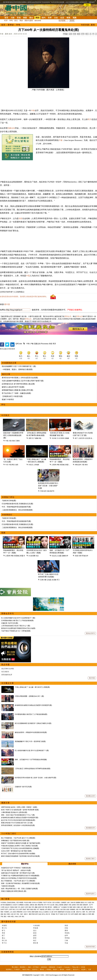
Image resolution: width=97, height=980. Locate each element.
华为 (33, 907)
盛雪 (35, 935)
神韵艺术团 (26, 969)
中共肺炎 (3, 902)
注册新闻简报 (8, 952)
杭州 (45, 491)
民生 (18, 914)
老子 (76, 438)
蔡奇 (63, 438)
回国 (8, 914)
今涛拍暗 (37, 925)
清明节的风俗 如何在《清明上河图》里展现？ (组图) (19, 807)
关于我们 (36, 967)
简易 (66, 925)
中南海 (12, 907)
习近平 (45, 902)
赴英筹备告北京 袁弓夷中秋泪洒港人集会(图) (18, 384)
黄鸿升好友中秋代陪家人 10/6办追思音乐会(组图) (20, 378)
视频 (75, 18)
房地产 (25, 909)
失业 (37, 556)
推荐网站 (9, 969)
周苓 (4, 933)
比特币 (3, 909)
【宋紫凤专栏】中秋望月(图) (12, 396)
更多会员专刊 (90, 633)
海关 (94, 912)
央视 (77, 912)
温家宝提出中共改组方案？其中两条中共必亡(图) (18, 873)
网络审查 (20, 912)
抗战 (40, 914)
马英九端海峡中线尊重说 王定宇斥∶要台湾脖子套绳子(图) (23, 381)
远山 (35, 930)
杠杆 (88, 907)
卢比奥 (26, 902)
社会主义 (55, 556)
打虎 (43, 907)
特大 (87, 34)
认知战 (49, 580)
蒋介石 (48, 914)
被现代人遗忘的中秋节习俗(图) (13, 387)
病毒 (30, 902)
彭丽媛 (67, 438)
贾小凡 (4, 928)
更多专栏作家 (90, 947)
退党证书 (76, 969)
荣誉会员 (68, 316)
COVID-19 (35, 902)
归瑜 (66, 928)
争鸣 (11, 21)
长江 (86, 902)
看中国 (17, 9)
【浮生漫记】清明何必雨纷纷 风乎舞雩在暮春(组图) (33, 769)
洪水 (93, 902)
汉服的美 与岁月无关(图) (10, 623)
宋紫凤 (4, 925)
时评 (6, 21)
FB (68, 907)
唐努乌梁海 (35, 912)
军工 (59, 580)
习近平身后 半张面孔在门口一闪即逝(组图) (16, 631)
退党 (36, 905)
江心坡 (51, 912)
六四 (53, 902)
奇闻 (68, 18)
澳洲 (30, 914)
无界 (90, 969)
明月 (89, 119)
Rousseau (45, 344)
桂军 (37, 914)
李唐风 (67, 933)
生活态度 (87, 438)
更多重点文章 (90, 796)
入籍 (12, 914)
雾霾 (83, 909)
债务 (85, 907)
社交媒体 (64, 907)
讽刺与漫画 (29, 21)
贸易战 (40, 902)
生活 (62, 18)
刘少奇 (65, 914)
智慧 (90, 914)
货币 (7, 909)
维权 (2, 912)
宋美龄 (53, 914)
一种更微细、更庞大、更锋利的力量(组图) (17, 369)
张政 (13, 441)
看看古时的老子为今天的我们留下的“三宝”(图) (17, 823)
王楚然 (17, 441)
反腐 (39, 907)
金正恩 (52, 905)
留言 (79, 34)
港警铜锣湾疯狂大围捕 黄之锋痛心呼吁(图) (17, 390)
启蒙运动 (11, 128)
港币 (21, 909)
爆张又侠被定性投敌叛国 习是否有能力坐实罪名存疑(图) (20, 856)
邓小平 (58, 914)
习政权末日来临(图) (9, 501)
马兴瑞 (54, 438)
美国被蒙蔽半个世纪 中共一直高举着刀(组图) (30, 741)
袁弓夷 (3, 905)
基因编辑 (88, 909)
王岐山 (57, 905)
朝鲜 (71, 907)
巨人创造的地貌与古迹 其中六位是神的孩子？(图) (18, 618)
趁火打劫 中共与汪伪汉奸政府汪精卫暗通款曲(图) (18, 820)
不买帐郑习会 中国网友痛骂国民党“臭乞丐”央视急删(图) (20, 876)
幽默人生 (85, 914)
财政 (32, 909)
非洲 (80, 556)
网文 (13, 465)
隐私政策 (52, 967)
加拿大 (75, 907)
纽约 (44, 18)
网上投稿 (15, 967)
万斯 (78, 905)
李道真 (36, 928)
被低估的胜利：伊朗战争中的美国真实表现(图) (31, 732)
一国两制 (55, 907)
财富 (35, 909)
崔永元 (7, 907)
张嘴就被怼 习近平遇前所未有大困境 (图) (15, 840)
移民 (84, 912)
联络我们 (23, 967)
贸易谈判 (86, 905)
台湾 (46, 909)
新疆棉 (78, 902)
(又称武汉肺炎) (11, 902)
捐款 (29, 967)
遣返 (2, 914)
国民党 (32, 905)
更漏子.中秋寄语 (8, 399)
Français (67, 967)
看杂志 (42, 969)
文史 (56, 18)
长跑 (48, 491)
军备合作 (85, 556)
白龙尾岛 (46, 912)
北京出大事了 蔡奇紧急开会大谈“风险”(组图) (16, 851)
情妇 (30, 907)
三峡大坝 (73, 902)
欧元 (14, 909)
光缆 (76, 556)
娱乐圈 (33, 556)
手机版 (65, 34)
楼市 (28, 909)
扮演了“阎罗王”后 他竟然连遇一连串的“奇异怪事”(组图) (20, 810)
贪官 (27, 907)
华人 (81, 912)
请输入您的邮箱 (35, 956)
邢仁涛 (4, 940)
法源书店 (35, 969)
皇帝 (72, 914)
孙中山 (44, 914)
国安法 (83, 902)
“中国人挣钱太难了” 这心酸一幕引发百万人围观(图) (32, 687)
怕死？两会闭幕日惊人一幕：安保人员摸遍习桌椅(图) (19, 889)
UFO (45, 905)
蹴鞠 (37, 438)
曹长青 (36, 943)
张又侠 (49, 902)
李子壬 (4, 943)
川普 (83, 465)
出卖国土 (58, 902)
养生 (23, 917)
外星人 (13, 917)
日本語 (83, 967)
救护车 (52, 491)
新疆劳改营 (61, 912)
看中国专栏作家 (9, 922)
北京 (54, 909)
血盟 (60, 556)
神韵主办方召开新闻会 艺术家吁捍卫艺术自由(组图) (19, 878)
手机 (2, 917)
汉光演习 (15, 905)
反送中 (23, 907)
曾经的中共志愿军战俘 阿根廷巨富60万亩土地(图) (18, 628)
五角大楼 (43, 580)
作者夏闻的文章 (9, 363)
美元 (91, 907)
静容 (35, 938)
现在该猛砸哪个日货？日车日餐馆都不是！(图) (19, 366)
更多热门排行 (90, 859)
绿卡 (15, 914)
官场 (19, 18)
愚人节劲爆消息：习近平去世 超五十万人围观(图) (18, 838)
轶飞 (4, 930)
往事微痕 (21, 905)
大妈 (61, 909)
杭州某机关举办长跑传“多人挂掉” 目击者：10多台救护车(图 (48, 486)
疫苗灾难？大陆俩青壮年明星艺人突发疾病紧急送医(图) (13, 435)
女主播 (73, 912)
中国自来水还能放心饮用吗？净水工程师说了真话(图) (19, 846)
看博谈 (11, 25)
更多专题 (92, 678)
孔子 (33, 438)
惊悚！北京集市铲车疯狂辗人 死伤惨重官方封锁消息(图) (20, 883)
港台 (31, 18)
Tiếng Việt (75, 967)
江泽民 (3, 907)
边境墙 (74, 905)
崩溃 (17, 465)
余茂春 (54, 580)
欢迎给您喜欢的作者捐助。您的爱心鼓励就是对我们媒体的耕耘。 (24, 297)
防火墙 (93, 909)
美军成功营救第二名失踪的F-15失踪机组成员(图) (18, 825)
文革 (20, 917)
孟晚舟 (66, 905)
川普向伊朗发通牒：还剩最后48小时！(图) (29, 696)
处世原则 (93, 438)
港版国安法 (9, 905)
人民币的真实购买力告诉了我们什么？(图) (16, 626)
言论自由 (68, 912)
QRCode (19, 344)
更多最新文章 (90, 828)
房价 (65, 909)
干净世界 (17, 969)
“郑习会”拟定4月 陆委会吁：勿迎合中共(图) (16, 870)
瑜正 (35, 940)
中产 (38, 909)
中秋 (33, 111)
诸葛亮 (76, 914)
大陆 (13, 18)
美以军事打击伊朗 (8, 669)
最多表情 (72, 864)
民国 (33, 914)
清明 (30, 438)
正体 (70, 34)
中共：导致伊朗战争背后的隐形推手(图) (16, 507)
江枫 (66, 940)
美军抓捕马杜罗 (7, 675)
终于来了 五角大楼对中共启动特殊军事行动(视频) (18, 853)
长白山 (41, 912)
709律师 (6, 912)
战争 (80, 465)
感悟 (93, 914)
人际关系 (81, 438)
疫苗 (90, 902)
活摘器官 (64, 902)
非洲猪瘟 (72, 909)
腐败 (36, 907)
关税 (70, 905)
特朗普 (21, 902)
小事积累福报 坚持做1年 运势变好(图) (14, 812)
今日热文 (5, 415)
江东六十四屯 (27, 912)
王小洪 (59, 438)
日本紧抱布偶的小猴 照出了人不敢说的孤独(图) (17, 620)
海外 (22, 914)
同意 (87, 5)
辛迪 (66, 943)
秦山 (4, 938)
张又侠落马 (5, 672)
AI (29, 556)
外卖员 (31, 465)
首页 (6, 18)
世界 (50, 18)
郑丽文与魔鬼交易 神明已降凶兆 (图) (14, 891)
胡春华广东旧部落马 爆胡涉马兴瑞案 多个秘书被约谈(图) (21, 843)
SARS (56, 912)
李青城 (67, 938)
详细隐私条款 (30, 5)
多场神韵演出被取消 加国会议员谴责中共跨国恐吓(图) (33, 705)
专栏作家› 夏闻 (88, 25)
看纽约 (55, 969)
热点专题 (5, 665)
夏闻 (66, 930)
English (60, 967)
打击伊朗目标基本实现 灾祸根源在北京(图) (17, 504)
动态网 (83, 969)
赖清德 (61, 905)
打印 (83, 34)
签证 (5, 914)
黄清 (35, 933)
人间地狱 (36, 465)
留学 (90, 912)
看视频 (49, 969)
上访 (11, 912)
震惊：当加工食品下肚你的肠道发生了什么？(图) (18, 815)
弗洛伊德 (41, 905)
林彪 (62, 914)
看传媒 (62, 969)
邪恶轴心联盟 (64, 465)
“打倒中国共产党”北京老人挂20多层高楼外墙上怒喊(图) (20, 848)
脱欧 (79, 907)
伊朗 (58, 465)
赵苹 (66, 935)
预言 (5, 917)
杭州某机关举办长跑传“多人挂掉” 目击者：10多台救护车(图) (36, 778)
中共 (7, 465)
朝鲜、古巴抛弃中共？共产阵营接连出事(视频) (31, 759)
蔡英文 (50, 909)
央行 (82, 907)
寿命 (17, 917)
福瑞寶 (68, 969)
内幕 (16, 907)
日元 (17, 909)
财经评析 (38, 21)
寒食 (40, 438)
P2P (80, 909)
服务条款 (44, 967)
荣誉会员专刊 (8, 614)
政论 (16, 21)
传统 (20, 218)
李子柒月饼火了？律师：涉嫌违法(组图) (16, 393)
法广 (59, 907)
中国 (28, 276)
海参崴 (42, 909)
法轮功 (15, 912)
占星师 (54, 465)
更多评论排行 (90, 894)
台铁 (68, 902)
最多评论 (25, 864)
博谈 (37, 18)
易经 (80, 914)
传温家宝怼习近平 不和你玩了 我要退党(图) (16, 868)
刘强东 (57, 909)
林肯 (86, 465)
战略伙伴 (65, 556)
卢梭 (61, 140)
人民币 (10, 909)
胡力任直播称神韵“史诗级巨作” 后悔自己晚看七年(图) (33, 723)
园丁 (4, 935)
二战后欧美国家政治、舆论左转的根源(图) (17, 510)
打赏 (74, 34)
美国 (25, 18)
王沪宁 (91, 905)
